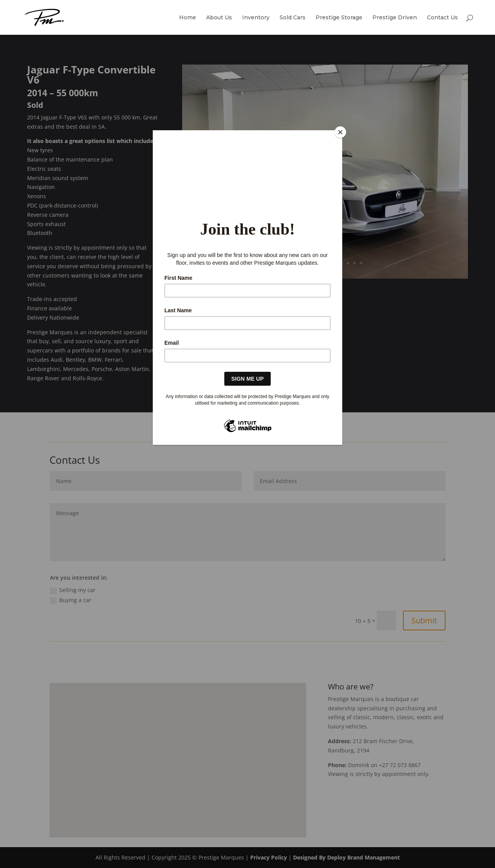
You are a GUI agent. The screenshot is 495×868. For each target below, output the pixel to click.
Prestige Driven (395, 18)
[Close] (340, 132)
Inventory (256, 18)
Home (188, 18)
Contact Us (442, 18)
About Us (219, 18)
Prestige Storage (339, 18)
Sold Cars (293, 18)
